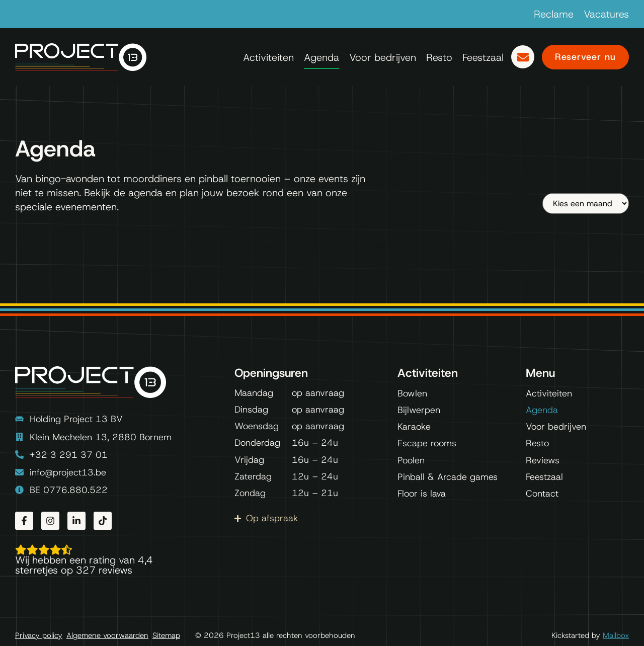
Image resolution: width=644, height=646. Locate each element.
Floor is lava (422, 494)
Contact (542, 494)
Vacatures (606, 14)
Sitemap (166, 636)
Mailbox (616, 635)
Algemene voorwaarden (107, 636)
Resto (439, 57)
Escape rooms (427, 443)
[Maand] (586, 204)
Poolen (411, 460)
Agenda (321, 57)
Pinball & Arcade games (448, 477)
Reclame (554, 14)
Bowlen (412, 393)
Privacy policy (39, 636)
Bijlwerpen (419, 410)
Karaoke (414, 427)
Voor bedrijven (383, 57)
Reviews (543, 460)
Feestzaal (483, 57)
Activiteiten (268, 57)
